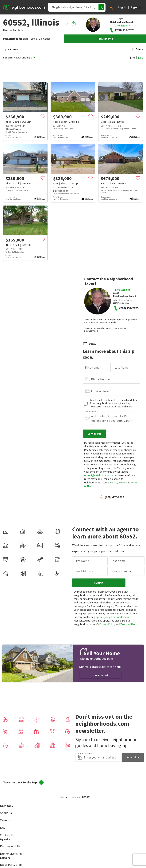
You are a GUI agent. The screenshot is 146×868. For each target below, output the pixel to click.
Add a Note (91, 412)
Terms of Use (128, 624)
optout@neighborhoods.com (101, 475)
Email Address (100, 391)
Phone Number (101, 379)
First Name (92, 367)
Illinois (73, 797)
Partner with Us (10, 846)
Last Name (121, 367)
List (140, 58)
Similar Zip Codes (41, 39)
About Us (6, 813)
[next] (44, 97)
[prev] (7, 97)
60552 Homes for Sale (15, 39)
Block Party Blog (11, 865)
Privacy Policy (118, 482)
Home (60, 797)
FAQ (3, 828)
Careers (5, 820)
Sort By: (8, 58)
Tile (132, 58)
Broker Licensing (11, 854)
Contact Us (7, 835)
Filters (137, 49)
